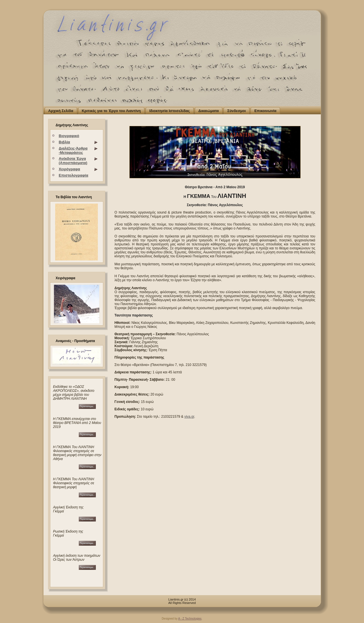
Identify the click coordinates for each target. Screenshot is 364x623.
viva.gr (189, 417)
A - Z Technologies (190, 619)
